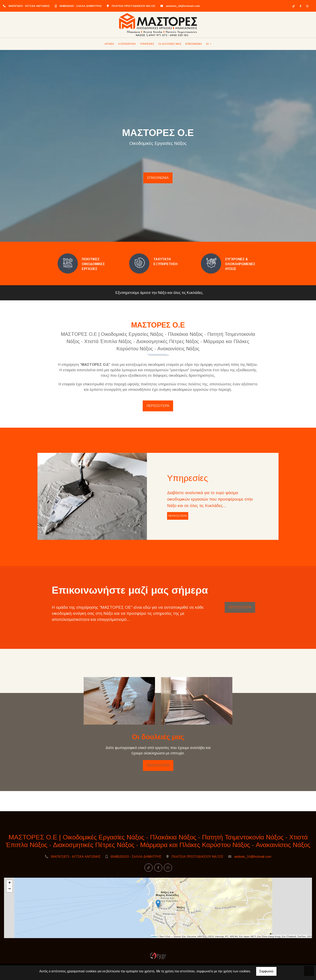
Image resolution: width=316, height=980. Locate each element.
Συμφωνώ (266, 971)
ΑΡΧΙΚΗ (109, 44)
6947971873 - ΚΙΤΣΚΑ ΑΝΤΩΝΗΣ (29, 6)
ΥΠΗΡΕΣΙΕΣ (147, 44)
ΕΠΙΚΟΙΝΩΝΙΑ (194, 44)
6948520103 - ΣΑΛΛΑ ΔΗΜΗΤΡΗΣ (81, 6)
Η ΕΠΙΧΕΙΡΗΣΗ (127, 44)
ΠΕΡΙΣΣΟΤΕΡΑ (158, 406)
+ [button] (10, 898)
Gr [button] (208, 44)
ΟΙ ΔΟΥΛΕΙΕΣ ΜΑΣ (170, 44)
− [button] (10, 904)
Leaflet (154, 951)
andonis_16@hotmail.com (183, 6)
